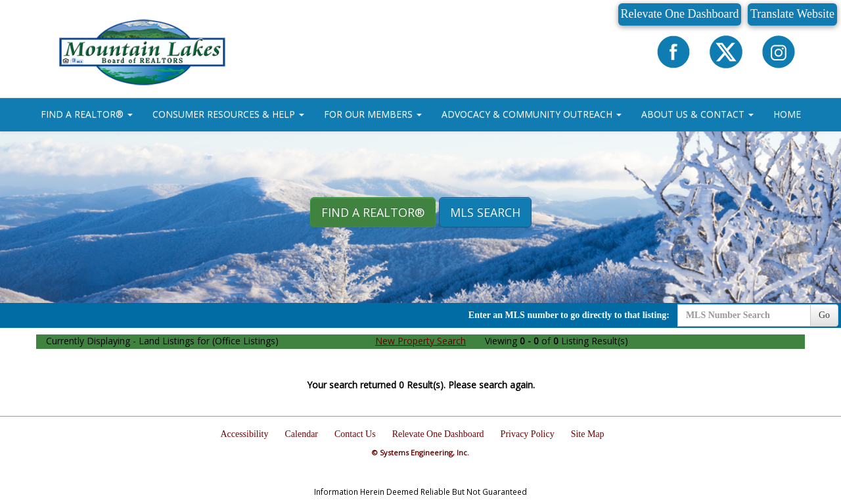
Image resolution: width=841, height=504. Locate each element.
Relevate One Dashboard (680, 14)
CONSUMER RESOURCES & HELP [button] (228, 114)
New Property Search (420, 341)
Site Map (588, 434)
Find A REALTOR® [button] (373, 212)
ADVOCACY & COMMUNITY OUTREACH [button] (532, 114)
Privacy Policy (528, 434)
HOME (787, 114)
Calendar (302, 434)
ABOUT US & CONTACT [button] (697, 114)
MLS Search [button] (485, 212)
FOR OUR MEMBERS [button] (373, 114)
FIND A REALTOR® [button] (87, 114)
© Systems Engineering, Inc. (420, 452)
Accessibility (244, 434)
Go (824, 315)
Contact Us (355, 434)
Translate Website (792, 14)
